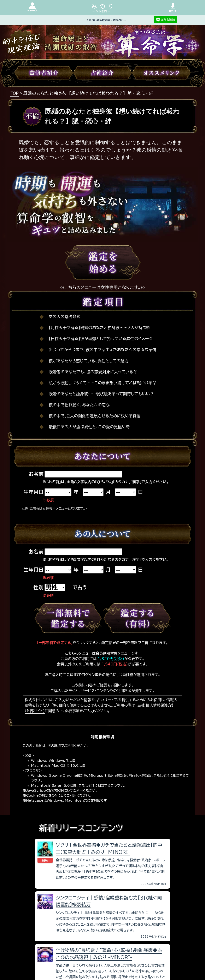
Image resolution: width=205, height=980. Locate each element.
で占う (80, 587)
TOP (14, 93)
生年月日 (34, 492)
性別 (39, 588)
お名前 (36, 474)
